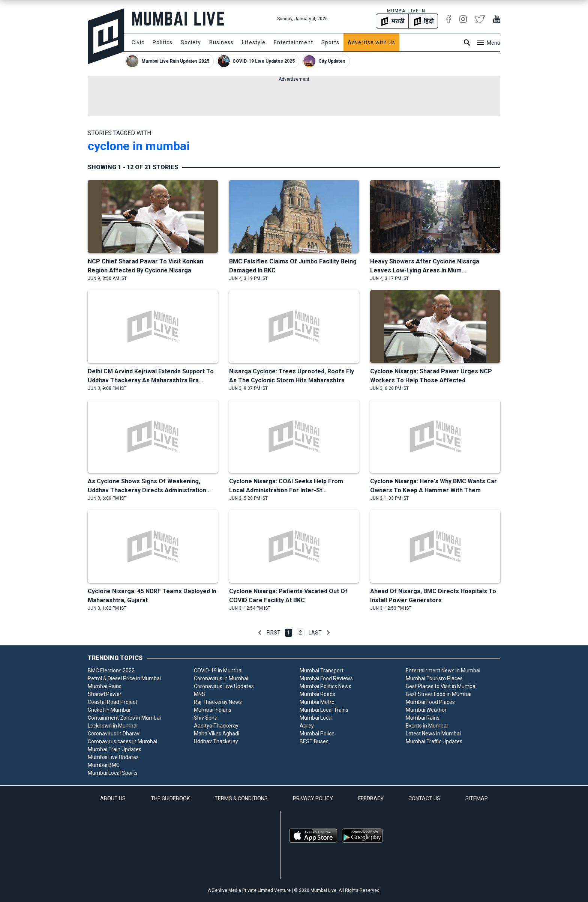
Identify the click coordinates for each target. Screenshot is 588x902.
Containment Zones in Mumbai (124, 718)
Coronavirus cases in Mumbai (122, 741)
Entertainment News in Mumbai (443, 670)
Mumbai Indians (213, 710)
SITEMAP (477, 798)
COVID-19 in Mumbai (218, 670)
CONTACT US (424, 798)
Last (315, 633)
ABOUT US (113, 798)
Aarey (307, 726)
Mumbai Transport (322, 670)
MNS (199, 694)
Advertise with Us (371, 42)
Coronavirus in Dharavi (114, 734)
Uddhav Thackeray (216, 741)
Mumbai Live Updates (113, 757)
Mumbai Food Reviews (326, 678)
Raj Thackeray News (218, 702)
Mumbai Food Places (430, 702)
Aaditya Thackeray (216, 726)
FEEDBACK (371, 798)
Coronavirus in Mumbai (221, 678)
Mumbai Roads (317, 694)
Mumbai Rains (105, 686)
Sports (330, 42)
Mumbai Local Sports (113, 773)
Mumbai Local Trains (324, 710)
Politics (163, 42)
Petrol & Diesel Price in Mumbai (124, 678)
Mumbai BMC (104, 765)
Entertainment (293, 42)
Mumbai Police (317, 734)
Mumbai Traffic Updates (434, 741)
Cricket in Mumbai (109, 710)
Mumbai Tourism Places (434, 678)
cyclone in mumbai (139, 146)
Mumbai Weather (426, 710)
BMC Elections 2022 (111, 670)
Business (221, 42)
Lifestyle (254, 42)
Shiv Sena (206, 718)
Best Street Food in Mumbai (439, 694)
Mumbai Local (316, 718)
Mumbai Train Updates (115, 749)
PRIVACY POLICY (313, 798)
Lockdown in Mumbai (113, 726)
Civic (138, 42)
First (274, 633)
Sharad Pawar (105, 694)
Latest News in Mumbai (433, 734)
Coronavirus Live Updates (224, 686)
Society (191, 42)
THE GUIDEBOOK (170, 798)
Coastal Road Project (112, 702)
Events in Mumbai (427, 726)
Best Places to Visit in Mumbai (441, 686)
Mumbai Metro (317, 702)
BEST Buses (314, 741)
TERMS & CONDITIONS (241, 798)
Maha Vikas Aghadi (217, 734)
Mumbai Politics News (325, 686)
